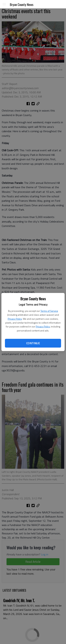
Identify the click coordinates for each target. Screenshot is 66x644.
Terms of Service (49, 311)
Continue (33, 343)
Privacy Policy (15, 319)
